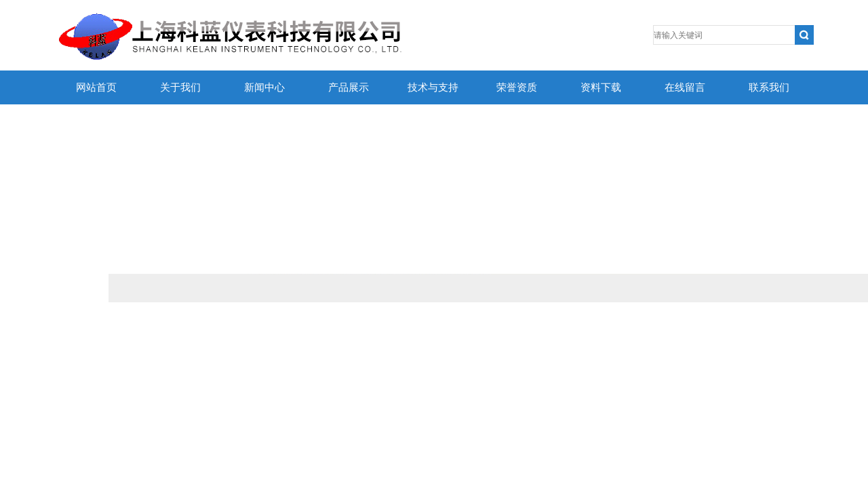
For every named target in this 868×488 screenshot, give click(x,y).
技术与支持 (433, 87)
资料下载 (601, 87)
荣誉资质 (517, 87)
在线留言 (685, 87)
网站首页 (96, 87)
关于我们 (180, 87)
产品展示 (349, 87)
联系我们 (769, 87)
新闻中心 (264, 87)
